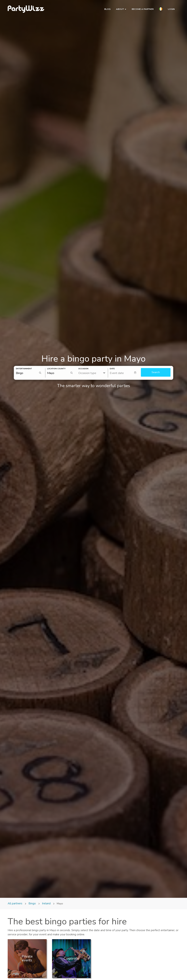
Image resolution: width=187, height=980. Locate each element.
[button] (161, 9)
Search (156, 372)
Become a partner (143, 9)
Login (171, 9)
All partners (15, 903)
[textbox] (124, 373)
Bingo (32, 903)
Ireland (46, 903)
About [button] (121, 9)
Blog (107, 9)
